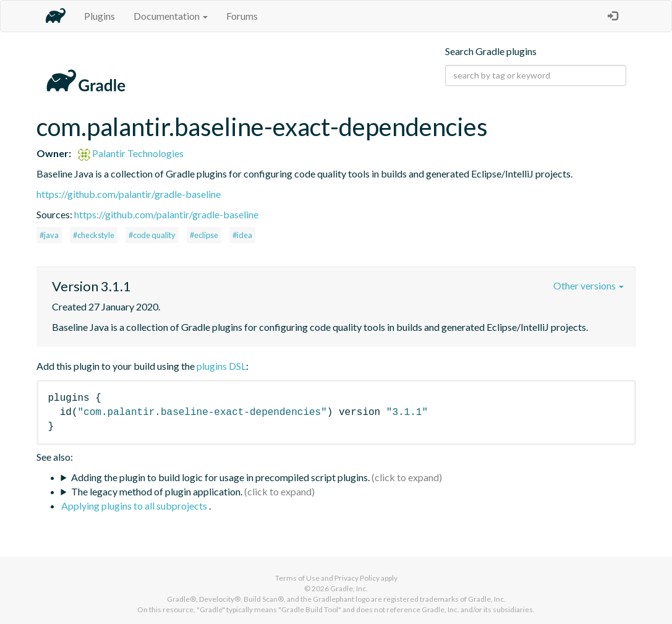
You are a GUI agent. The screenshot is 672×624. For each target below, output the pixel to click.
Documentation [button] (171, 16)
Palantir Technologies (131, 153)
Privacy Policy (357, 578)
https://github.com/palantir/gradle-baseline (129, 194)
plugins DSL (221, 366)
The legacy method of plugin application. (157, 491)
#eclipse (204, 235)
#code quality (152, 235)
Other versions (589, 285)
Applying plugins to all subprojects (135, 506)
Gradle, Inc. (349, 588)
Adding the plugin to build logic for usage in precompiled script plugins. (220, 477)
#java (49, 235)
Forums (242, 16)
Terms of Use (297, 578)
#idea (242, 235)
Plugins (100, 16)
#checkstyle (94, 235)
